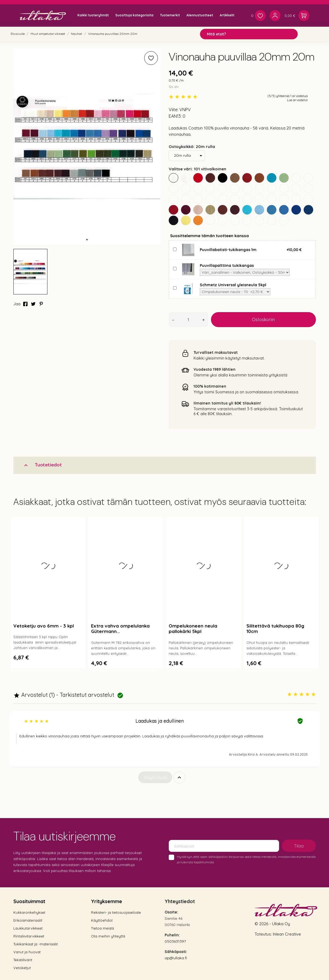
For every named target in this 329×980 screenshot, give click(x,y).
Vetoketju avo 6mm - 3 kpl (44, 626)
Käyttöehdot (102, 920)
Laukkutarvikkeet (28, 928)
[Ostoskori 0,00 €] (297, 16)
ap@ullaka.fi (176, 958)
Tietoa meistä (102, 928)
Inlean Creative (287, 934)
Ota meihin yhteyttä (108, 936)
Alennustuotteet (200, 15)
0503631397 (175, 941)
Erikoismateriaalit (28, 920)
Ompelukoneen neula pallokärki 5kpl (193, 628)
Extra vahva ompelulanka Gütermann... (120, 628)
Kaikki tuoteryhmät (93, 15)
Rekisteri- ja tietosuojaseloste (116, 912)
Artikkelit (227, 15)
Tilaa (299, 846)
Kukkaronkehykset (29, 912)
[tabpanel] (87, 147)
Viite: (173, 110)
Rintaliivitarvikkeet (29, 936)
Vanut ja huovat (27, 952)
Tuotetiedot (42, 465)
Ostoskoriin (263, 319)
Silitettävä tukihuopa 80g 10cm (275, 628)
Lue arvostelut (297, 100)
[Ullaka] (43, 15)
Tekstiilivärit (23, 960)
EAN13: (175, 116)
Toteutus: (264, 934)
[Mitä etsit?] (249, 34)
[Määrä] (188, 320)
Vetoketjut (22, 968)
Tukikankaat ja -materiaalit (36, 944)
